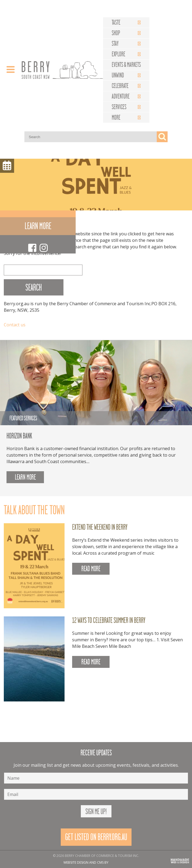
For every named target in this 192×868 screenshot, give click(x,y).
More (116, 118)
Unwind (118, 75)
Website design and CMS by (86, 862)
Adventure (121, 96)
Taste (116, 22)
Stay (115, 44)
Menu (7, 166)
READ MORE (91, 569)
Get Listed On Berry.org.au (96, 837)
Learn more (38, 226)
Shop (116, 33)
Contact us (15, 325)
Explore (119, 54)
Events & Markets (126, 65)
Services (119, 107)
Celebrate (120, 86)
